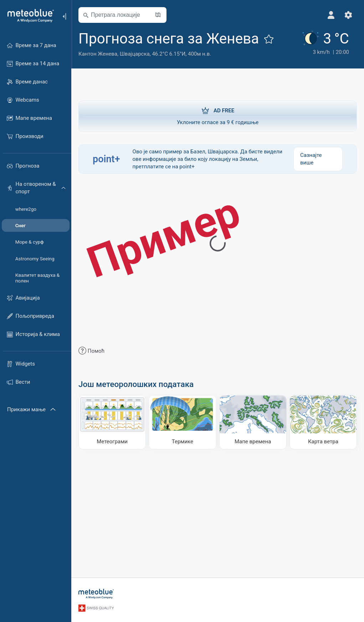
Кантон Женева (98, 54)
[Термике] (182, 422)
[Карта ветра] (323, 422)
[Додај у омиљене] (269, 39)
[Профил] (331, 15)
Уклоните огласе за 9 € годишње (218, 116)
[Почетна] (28, 16)
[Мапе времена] (253, 422)
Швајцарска (135, 54)
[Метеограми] (112, 422)
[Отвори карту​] (158, 15)
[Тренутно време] (325, 43)
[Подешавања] (348, 15)
